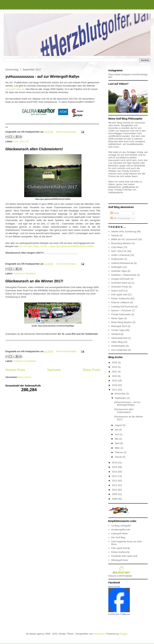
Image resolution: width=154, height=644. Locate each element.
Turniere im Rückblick (25, 273)
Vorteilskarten (118, 346)
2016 (115, 463)
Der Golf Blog (118, 537)
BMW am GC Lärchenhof (124, 239)
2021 (115, 372)
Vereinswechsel (119, 338)
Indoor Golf (117, 291)
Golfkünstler (117, 259)
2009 (115, 494)
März (118, 448)
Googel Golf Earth (121, 279)
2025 (115, 362)
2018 (115, 385)
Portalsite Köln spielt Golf (124, 556)
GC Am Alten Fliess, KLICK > (35, 246)
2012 (115, 481)
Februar (119, 452)
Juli (117, 430)
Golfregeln (117, 267)
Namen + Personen (121, 310)
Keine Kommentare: (67, 132)
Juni (117, 434)
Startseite (54, 370)
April (117, 443)
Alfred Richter (114, 587)
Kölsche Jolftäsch (120, 302)
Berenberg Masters (121, 243)
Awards (115, 235)
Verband (115, 334)
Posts (115, 213)
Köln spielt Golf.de (121, 548)
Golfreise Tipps (119, 271)
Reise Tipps (117, 318)
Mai (117, 439)
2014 (115, 472)
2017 (115, 390)
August (119, 425)
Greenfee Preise (120, 287)
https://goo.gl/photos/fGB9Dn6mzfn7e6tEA (72, 246)
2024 (115, 367)
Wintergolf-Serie (120, 560)
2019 (115, 381)
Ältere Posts (92, 370)
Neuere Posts (15, 370)
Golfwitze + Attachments (124, 275)
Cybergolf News (119, 533)
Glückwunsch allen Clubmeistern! (34, 149)
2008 (115, 499)
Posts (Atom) (25, 377)
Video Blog (117, 342)
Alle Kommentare (121, 218)
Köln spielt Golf (119, 295)
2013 (115, 476)
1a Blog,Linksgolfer (121, 526)
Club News (117, 247)
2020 (115, 376)
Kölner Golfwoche (120, 299)
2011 (115, 485)
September (121, 398)
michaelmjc (99, 634)
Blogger (123, 634)
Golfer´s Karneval (120, 255)
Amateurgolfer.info (121, 530)
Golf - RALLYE (21, 141)
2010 (115, 490)
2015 (115, 467)
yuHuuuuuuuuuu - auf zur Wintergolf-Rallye (42, 76)
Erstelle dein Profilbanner (119, 614)
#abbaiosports (116, 192)
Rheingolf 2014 (119, 326)
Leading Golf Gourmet (123, 307)
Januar (119, 457)
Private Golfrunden (121, 314)
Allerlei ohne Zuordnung (124, 231)
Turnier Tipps (118, 330)
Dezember (121, 394)
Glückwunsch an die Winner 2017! (34, 281)
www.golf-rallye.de (15, 89)
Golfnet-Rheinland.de (122, 263)
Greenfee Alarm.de (121, 283)
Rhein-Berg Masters (122, 322)
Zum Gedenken (119, 350)
